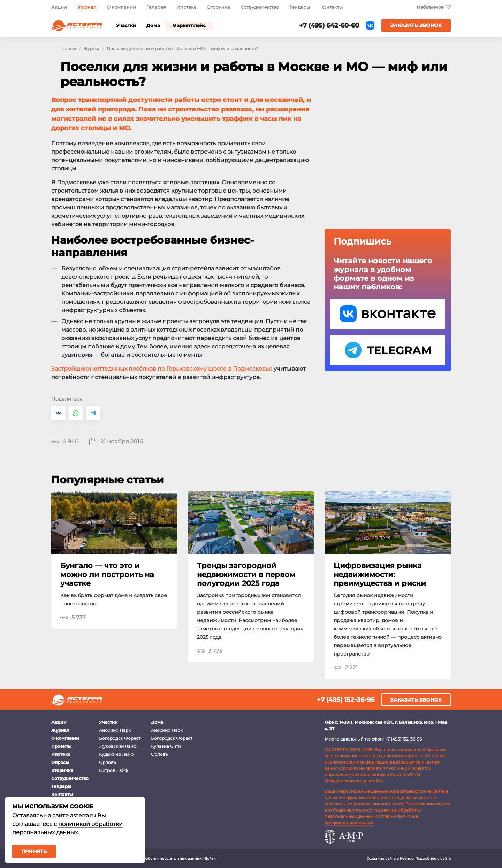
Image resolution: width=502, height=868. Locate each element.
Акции (59, 7)
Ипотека (187, 7)
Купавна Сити (166, 746)
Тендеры (300, 7)
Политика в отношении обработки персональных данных (148, 858)
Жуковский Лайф (118, 746)
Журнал (87, 7)
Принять (34, 851)
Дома (153, 25)
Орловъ (107, 762)
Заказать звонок (416, 25)
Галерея (156, 7)
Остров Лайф (113, 770)
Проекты (61, 746)
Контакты (332, 7)
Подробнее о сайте (433, 858)
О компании (121, 7)
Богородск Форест (120, 738)
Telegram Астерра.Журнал (388, 350)
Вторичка (219, 7)
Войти (210, 858)
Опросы (60, 762)
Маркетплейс (189, 25)
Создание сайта (381, 858)
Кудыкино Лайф (116, 754)
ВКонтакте (370, 25)
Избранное (430, 7)
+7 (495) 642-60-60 (329, 25)
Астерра (77, 26)
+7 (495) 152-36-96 (346, 700)
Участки (126, 25)
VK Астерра (388, 314)
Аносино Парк (115, 730)
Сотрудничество (260, 7)
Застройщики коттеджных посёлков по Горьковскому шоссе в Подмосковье (162, 369)
